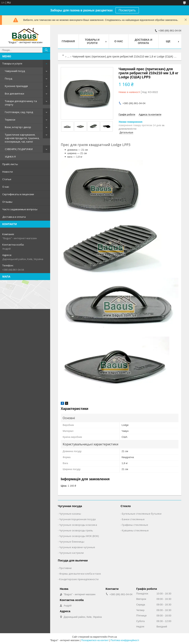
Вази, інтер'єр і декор (18, 127)
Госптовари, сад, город (19, 112)
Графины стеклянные (135, 525)
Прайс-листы (10, 164)
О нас (6, 187)
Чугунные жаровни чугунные (77, 547)
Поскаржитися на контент (95, 640)
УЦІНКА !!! (10, 157)
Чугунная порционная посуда (77, 519)
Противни (65, 568)
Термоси (10, 120)
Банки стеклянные (133, 519)
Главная (68, 41)
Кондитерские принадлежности (79, 579)
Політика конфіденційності (125, 640)
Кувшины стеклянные (135, 530)
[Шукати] (46, 50)
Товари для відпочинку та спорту (21, 103)
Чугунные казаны (70, 514)
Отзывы (7, 202)
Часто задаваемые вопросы (20, 209)
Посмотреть (127, 10)
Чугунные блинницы (72, 542)
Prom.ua (113, 637)
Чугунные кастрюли (71, 553)
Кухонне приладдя (16, 86)
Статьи (7, 179)
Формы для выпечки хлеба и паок (80, 574)
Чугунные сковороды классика (78, 525)
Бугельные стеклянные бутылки (142, 514)
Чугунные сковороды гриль (76, 530)
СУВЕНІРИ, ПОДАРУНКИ (19, 149)
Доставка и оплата (14, 217)
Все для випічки (14, 94)
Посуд (8, 78)
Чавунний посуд (15, 71)
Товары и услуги (12, 63)
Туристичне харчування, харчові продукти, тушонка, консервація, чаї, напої (22, 138)
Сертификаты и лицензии (18, 194)
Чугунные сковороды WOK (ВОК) (79, 536)
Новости (8, 172)
